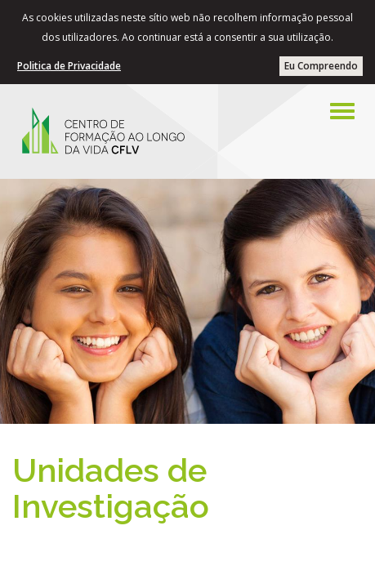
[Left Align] (342, 111)
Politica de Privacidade (69, 66)
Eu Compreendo (321, 66)
